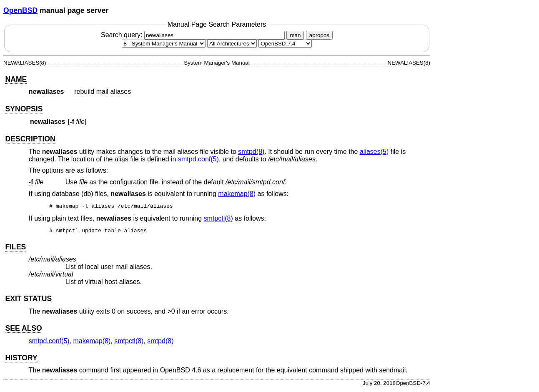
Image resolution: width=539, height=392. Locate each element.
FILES (15, 249)
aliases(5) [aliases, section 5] (374, 152)
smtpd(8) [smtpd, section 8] (251, 152)
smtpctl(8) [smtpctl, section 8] (218, 220)
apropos (319, 35)
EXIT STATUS (28, 301)
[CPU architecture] (232, 44)
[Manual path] (285, 44)
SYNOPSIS (24, 109)
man (295, 35)
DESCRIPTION (30, 139)
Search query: (194, 35)
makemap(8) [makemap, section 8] (237, 194)
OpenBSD (20, 10)
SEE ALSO (23, 331)
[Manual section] (164, 44)
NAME (16, 79)
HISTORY (21, 360)
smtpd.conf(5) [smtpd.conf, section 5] (198, 159)
